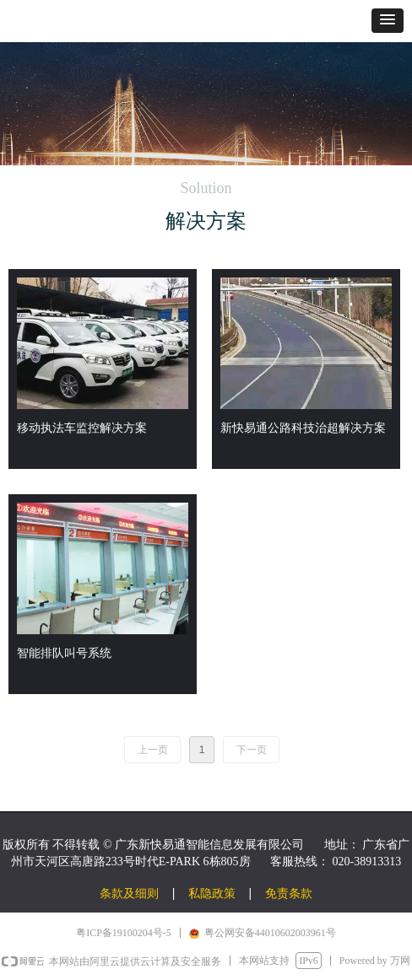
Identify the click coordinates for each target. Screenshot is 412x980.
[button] (388, 21)
